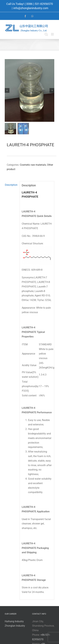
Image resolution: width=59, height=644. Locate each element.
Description (11, 185)
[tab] (11, 185)
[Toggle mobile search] (46, 34)
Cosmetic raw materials (33, 165)
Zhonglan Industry (15, 626)
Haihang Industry (14, 622)
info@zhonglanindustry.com (31, 8)
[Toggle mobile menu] (53, 34)
